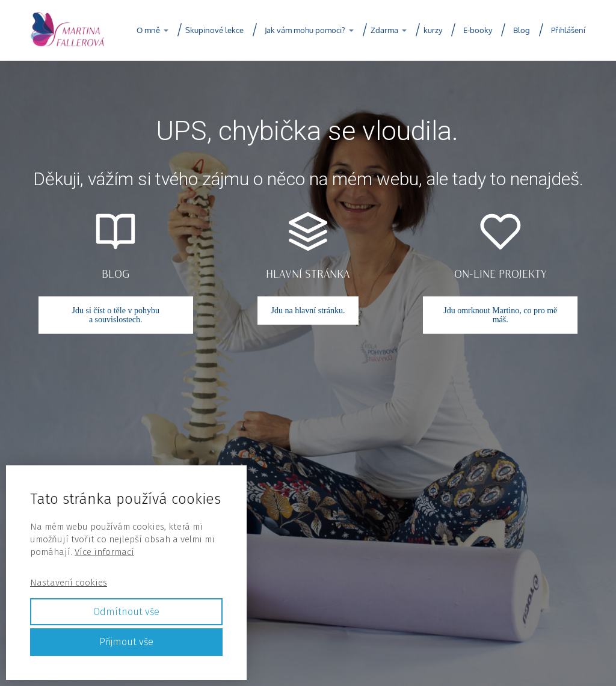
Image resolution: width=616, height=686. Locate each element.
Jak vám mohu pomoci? (305, 30)
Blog (522, 30)
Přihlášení (568, 30)
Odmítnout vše (126, 612)
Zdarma (384, 30)
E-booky (478, 30)
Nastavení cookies (69, 583)
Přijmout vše (126, 642)
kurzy (433, 30)
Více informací (104, 552)
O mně (148, 30)
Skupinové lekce (214, 30)
